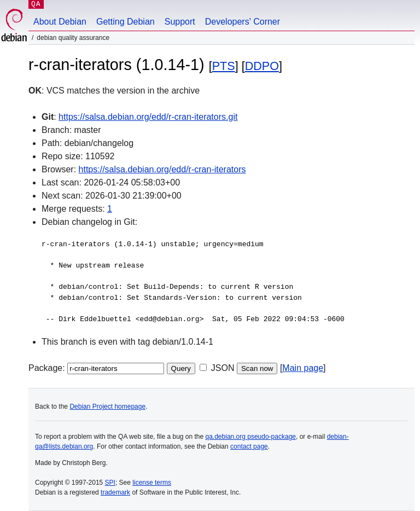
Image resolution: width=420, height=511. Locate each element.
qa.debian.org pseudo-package (251, 437)
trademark (115, 492)
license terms (152, 483)
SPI (110, 483)
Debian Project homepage (107, 407)
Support (180, 22)
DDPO (262, 66)
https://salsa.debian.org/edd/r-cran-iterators (162, 169)
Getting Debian (126, 22)
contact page (249, 446)
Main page (303, 368)
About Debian (60, 22)
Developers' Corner (243, 22)
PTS (224, 66)
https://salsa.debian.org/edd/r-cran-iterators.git (148, 117)
